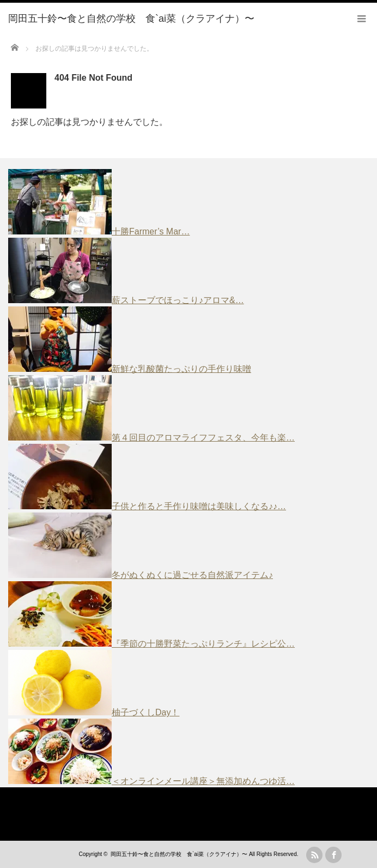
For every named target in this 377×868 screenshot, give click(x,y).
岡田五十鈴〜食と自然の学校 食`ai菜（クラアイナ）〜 (179, 854)
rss (314, 855)
